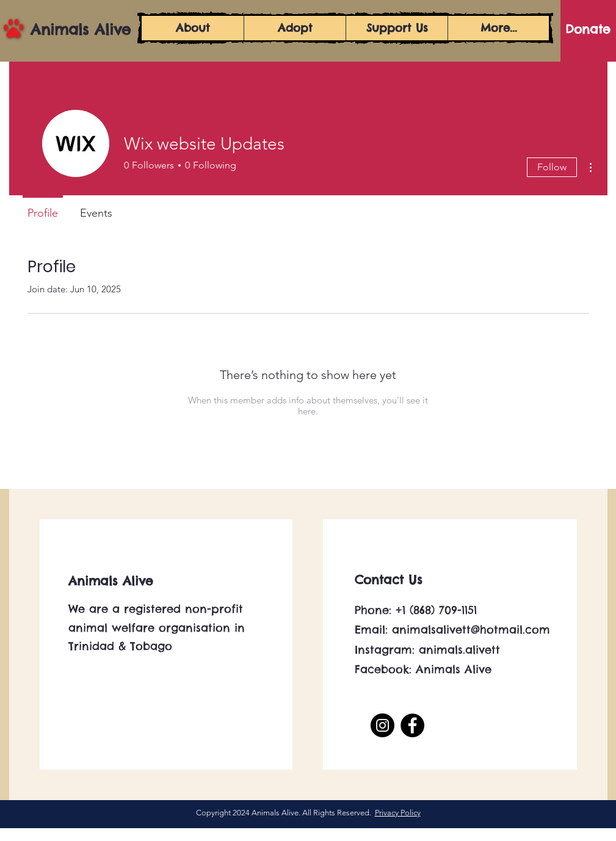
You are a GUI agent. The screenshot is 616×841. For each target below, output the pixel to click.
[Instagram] (382, 725)
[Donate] (588, 29)
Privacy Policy (398, 813)
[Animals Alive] (85, 30)
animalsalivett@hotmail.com (471, 630)
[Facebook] (412, 725)
